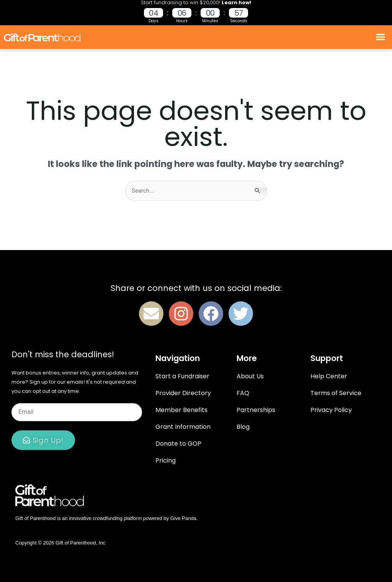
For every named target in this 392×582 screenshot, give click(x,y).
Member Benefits (181, 410)
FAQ (243, 393)
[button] (381, 37)
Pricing (166, 460)
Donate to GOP (178, 444)
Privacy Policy (331, 410)
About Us (250, 376)
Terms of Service (336, 393)
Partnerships (256, 410)
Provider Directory (183, 393)
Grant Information (183, 427)
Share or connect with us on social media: (196, 288)
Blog (243, 427)
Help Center (329, 376)
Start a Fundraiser (182, 376)
